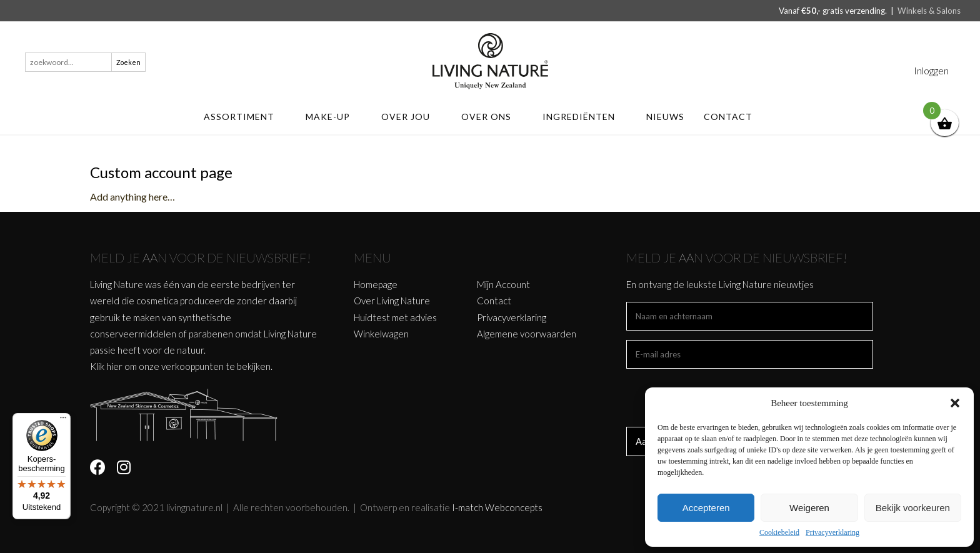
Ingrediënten (585, 117)
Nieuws (665, 117)
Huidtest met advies (395, 317)
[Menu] (63, 421)
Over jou (412, 117)
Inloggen (931, 70)
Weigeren (809, 508)
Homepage (376, 284)
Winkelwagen (381, 334)
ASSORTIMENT (245, 117)
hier (114, 366)
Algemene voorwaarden (527, 334)
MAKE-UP (334, 117)
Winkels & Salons (929, 11)
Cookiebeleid (779, 532)
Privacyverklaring (832, 532)
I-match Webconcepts (497, 507)
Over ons (492, 117)
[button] (955, 403)
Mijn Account (503, 284)
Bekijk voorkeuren (913, 508)
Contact (734, 117)
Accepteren (706, 508)
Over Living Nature (392, 301)
